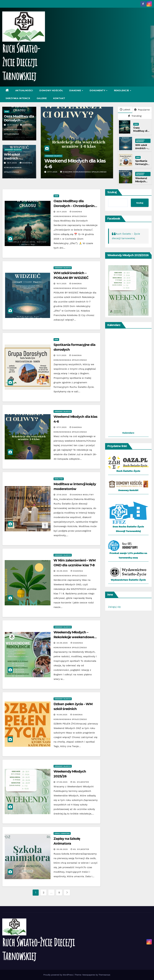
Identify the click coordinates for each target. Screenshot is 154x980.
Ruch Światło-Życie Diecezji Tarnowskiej (21, 62)
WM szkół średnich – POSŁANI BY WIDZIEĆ (142, 150)
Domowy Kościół (51, 90)
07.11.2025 (53, 172)
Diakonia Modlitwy (82, 495)
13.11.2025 (62, 355)
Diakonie (75, 90)
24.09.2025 (62, 643)
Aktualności (24, 90)
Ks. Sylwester (80, 782)
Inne (7, 111)
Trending (135, 116)
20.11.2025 (12, 125)
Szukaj (112, 192)
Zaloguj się (114, 607)
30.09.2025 (62, 571)
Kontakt (59, 98)
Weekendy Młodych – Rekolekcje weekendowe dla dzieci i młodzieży (74, 637)
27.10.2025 (62, 495)
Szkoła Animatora (62, 833)
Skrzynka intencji (18, 98)
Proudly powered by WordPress (58, 975)
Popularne (142, 110)
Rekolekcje (122, 90)
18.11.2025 (12, 163)
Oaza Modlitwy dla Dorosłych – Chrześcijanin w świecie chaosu (74, 206)
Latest (125, 110)
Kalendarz (128, 433)
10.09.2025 (62, 715)
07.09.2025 (62, 782)
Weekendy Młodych (13, 150)
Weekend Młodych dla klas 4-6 (75, 164)
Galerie (42, 98)
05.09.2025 (62, 849)
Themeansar (104, 975)
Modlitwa (59, 479)
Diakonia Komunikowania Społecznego (18, 129)
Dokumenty (98, 90)
